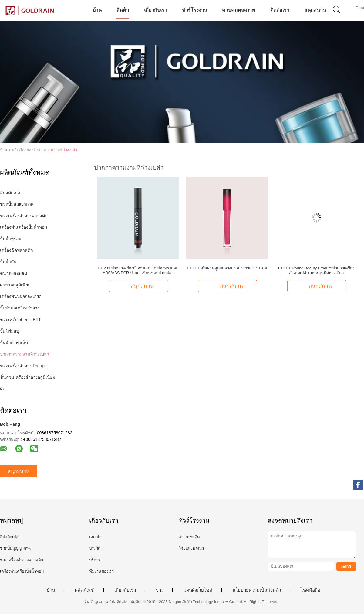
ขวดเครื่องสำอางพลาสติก (24, 216)
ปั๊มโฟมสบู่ (10, 331)
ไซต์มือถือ (310, 590)
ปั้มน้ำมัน (8, 262)
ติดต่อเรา (280, 10)
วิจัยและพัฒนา (191, 548)
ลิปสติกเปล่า (11, 193)
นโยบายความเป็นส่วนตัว (257, 590)
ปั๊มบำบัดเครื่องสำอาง (20, 308)
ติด (3, 389)
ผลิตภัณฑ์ (85, 590)
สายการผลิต (189, 537)
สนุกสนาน (315, 10)
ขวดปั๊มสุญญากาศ (17, 204)
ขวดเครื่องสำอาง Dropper (24, 366)
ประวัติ (95, 548)
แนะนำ (95, 537)
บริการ (95, 560)
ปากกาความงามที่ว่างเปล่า (55, 150)
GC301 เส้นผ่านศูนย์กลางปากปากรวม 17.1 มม (227, 268)
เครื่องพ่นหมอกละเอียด (21, 296)
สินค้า (123, 10)
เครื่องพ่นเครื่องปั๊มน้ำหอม (24, 227)
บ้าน (97, 10)
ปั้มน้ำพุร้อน (11, 239)
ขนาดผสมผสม (13, 273)
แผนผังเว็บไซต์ (198, 590)
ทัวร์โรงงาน (195, 10)
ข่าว (160, 590)
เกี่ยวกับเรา (156, 10)
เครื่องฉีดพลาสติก (16, 250)
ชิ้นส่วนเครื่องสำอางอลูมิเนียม (28, 377)
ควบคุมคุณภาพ (239, 10)
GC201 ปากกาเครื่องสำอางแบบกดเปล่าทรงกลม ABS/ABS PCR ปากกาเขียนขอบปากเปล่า (138, 270)
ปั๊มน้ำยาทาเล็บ (14, 343)
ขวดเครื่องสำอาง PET (20, 319)
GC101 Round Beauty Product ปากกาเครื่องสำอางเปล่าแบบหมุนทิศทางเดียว (316, 270)
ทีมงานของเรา (101, 571)
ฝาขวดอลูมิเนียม (15, 285)
